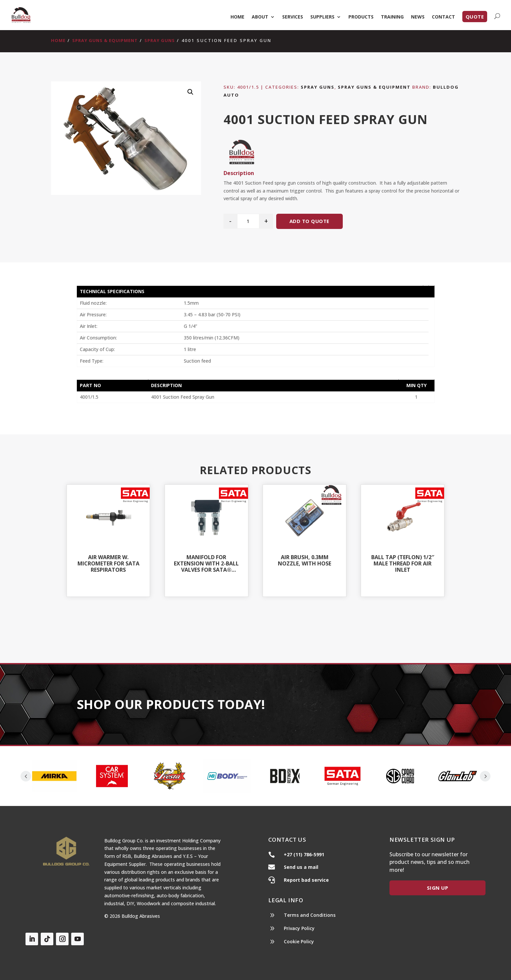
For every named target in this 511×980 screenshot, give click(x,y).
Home (237, 17)
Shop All (255, 628)
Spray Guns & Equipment (105, 40)
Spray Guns (160, 40)
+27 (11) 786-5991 (304, 854)
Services (293, 17)
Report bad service (306, 880)
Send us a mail (301, 867)
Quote (475, 17)
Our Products (369, 705)
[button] (190, 92)
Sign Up (438, 888)
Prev (26, 776)
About (260, 17)
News (418, 17)
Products (361, 17)
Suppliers (322, 17)
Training (392, 17)
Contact (443, 17)
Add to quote (309, 221)
